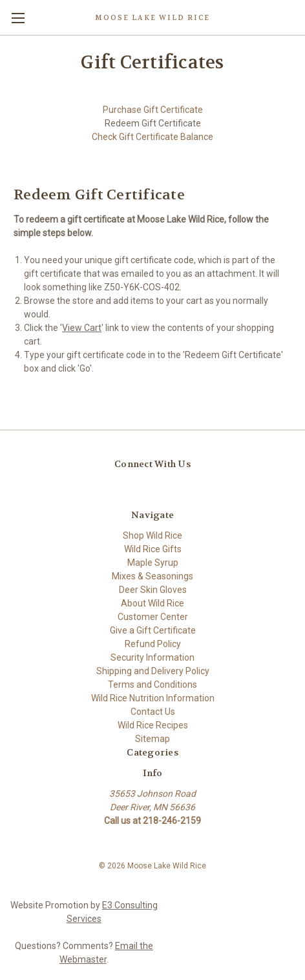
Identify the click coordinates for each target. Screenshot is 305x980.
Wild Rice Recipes (153, 725)
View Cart (82, 328)
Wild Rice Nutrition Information (153, 698)
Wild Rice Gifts (153, 549)
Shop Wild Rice (152, 535)
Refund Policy (153, 644)
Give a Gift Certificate (153, 630)
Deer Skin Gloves (153, 590)
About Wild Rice (152, 603)
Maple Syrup (153, 563)
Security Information (152, 657)
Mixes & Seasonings (152, 576)
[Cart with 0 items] (298, 17)
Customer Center (153, 617)
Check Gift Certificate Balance (152, 137)
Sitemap (152, 739)
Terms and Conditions (152, 685)
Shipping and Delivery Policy (153, 671)
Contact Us (153, 712)
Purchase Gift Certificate (153, 110)
